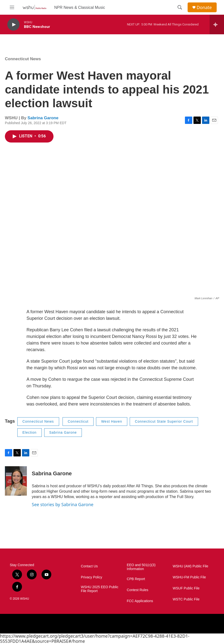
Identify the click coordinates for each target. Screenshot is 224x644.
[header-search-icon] (180, 7)
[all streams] (217, 24)
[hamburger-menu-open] (12, 7)
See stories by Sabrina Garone (63, 504)
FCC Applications (140, 601)
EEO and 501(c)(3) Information (141, 567)
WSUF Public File (186, 588)
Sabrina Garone (43, 118)
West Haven (112, 421)
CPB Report (136, 579)
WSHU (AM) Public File (190, 566)
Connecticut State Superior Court (164, 421)
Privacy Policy (91, 577)
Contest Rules (138, 590)
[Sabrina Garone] (16, 481)
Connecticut (78, 421)
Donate (204, 7)
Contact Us (89, 566)
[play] (13, 25)
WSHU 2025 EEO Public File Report (100, 589)
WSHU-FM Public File (189, 577)
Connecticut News (23, 59)
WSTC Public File (186, 599)
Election (30, 432)
